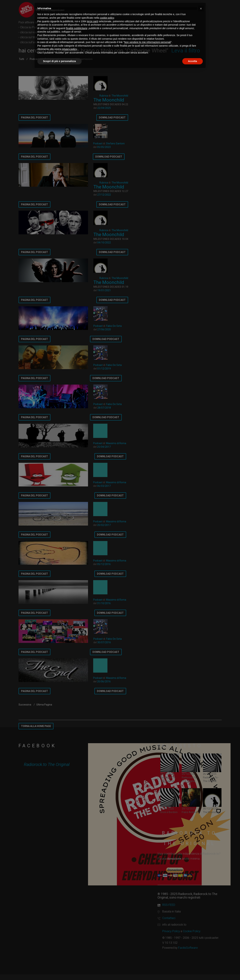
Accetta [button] (193, 61)
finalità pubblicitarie (77, 28)
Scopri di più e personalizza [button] (60, 61)
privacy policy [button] (69, 49)
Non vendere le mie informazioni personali (147, 42)
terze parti (92, 21)
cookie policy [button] (107, 18)
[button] (201, 9)
